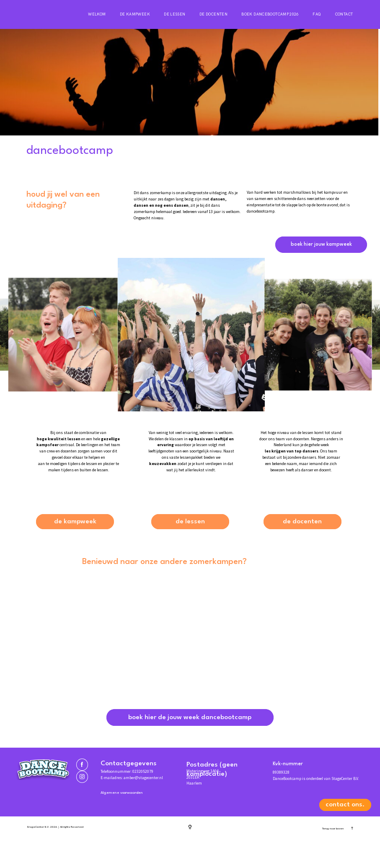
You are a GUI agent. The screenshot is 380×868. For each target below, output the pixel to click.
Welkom (97, 14)
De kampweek (135, 14)
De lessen (174, 14)
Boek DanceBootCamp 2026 (270, 14)
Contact (344, 14)
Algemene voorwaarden (129, 821)
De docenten (213, 14)
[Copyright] (190, 857)
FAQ (317, 14)
